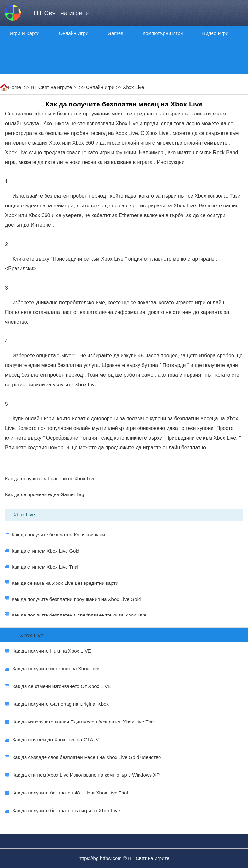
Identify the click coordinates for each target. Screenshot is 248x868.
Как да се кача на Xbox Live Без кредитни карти (65, 583)
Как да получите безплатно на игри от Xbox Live (66, 810)
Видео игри (215, 33)
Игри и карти (25, 33)
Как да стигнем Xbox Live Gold (46, 551)
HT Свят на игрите (51, 87)
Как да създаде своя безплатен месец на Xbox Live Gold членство (87, 757)
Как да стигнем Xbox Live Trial (45, 567)
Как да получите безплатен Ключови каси (58, 535)
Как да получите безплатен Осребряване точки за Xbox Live (79, 615)
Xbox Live (133, 87)
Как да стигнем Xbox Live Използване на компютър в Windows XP (86, 775)
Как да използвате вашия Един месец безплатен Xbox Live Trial (83, 722)
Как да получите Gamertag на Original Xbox (61, 704)
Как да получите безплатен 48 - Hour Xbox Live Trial (70, 793)
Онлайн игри (73, 33)
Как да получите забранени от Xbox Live (50, 479)
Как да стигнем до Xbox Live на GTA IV (56, 739)
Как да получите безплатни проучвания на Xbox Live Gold (76, 599)
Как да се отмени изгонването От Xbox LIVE (62, 686)
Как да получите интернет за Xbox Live (56, 668)
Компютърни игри (163, 33)
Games (115, 33)
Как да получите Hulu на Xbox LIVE (52, 651)
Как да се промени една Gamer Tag (45, 494)
